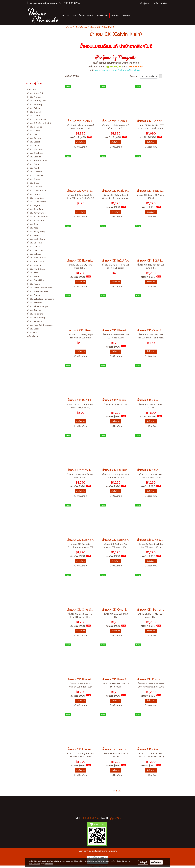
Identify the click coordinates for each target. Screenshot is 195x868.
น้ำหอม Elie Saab (35, 149)
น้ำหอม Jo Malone (36, 220)
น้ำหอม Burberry (35, 104)
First (113, 791)
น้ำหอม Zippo (33, 329)
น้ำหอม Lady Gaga (36, 239)
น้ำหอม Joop (33, 228)
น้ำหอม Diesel (34, 142)
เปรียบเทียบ (82, 147)
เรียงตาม (135, 76)
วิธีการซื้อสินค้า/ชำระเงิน (83, 16)
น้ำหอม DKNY (33, 146)
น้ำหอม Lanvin (34, 247)
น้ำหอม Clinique (35, 127)
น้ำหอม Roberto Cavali (38, 291)
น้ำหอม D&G (33, 134)
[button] (134, 16)
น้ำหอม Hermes (34, 194)
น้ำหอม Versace (35, 321)
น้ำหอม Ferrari (34, 164)
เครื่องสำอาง (33, 336)
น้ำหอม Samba (34, 295)
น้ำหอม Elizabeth (35, 153)
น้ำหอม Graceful (35, 187)
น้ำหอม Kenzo (34, 235)
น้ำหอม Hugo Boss (36, 198)
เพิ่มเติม (127, 16)
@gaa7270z (115, 818)
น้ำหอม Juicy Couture (37, 217)
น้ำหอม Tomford (35, 303)
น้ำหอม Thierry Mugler (38, 306)
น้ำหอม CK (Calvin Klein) (39, 123)
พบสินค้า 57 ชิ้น (72, 76)
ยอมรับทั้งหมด (156, 862)
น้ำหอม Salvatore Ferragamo (41, 299)
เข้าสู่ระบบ (145, 3)
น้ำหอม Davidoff (35, 138)
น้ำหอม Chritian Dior (37, 119)
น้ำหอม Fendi (33, 168)
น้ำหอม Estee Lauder (37, 161)
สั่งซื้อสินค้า (81, 142)
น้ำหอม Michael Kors (37, 258)
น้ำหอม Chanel (34, 112)
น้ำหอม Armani (34, 97)
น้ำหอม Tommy (34, 310)
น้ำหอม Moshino (35, 265)
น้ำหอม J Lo (32, 224)
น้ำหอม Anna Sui (35, 93)
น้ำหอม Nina (33, 273)
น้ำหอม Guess (34, 179)
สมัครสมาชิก (160, 3)
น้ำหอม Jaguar (34, 205)
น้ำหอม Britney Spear (37, 101)
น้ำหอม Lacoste (35, 243)
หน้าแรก (66, 16)
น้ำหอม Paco (33, 276)
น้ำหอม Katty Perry (36, 232)
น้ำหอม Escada (34, 157)
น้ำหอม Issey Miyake (37, 202)
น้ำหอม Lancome (35, 250)
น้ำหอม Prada (33, 284)
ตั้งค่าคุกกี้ (143, 862)
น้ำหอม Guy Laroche (37, 190)
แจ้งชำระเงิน (102, 16)
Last (118, 791)
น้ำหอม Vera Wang (36, 318)
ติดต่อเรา (115, 16)
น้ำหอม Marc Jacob (36, 262)
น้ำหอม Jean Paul (35, 209)
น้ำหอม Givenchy (35, 176)
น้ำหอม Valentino (35, 314)
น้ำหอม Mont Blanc (36, 269)
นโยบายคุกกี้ (49, 864)
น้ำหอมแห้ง (32, 333)
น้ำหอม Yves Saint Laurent (40, 325)
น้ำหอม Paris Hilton (36, 280)
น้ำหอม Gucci (33, 183)
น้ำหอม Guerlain (35, 172)
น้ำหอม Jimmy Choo (36, 213)
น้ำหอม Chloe (33, 116)
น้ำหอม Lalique (34, 254)
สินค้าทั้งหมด (33, 90)
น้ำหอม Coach (34, 131)
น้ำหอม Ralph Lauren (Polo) (40, 288)
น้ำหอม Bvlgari (34, 108)
